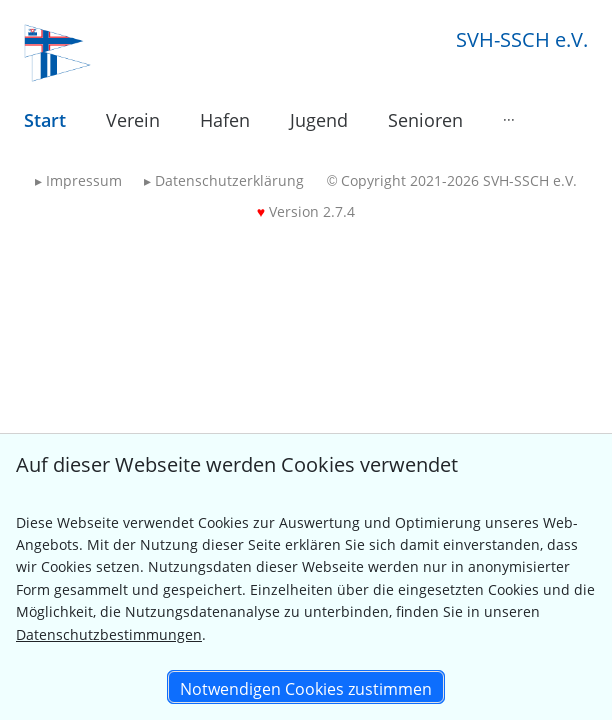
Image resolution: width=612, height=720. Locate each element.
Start (45, 120)
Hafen (225, 120)
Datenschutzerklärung (224, 180)
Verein (133, 120)
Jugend (319, 120)
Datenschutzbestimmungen (109, 634)
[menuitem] (45, 121)
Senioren (425, 120)
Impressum (78, 180)
